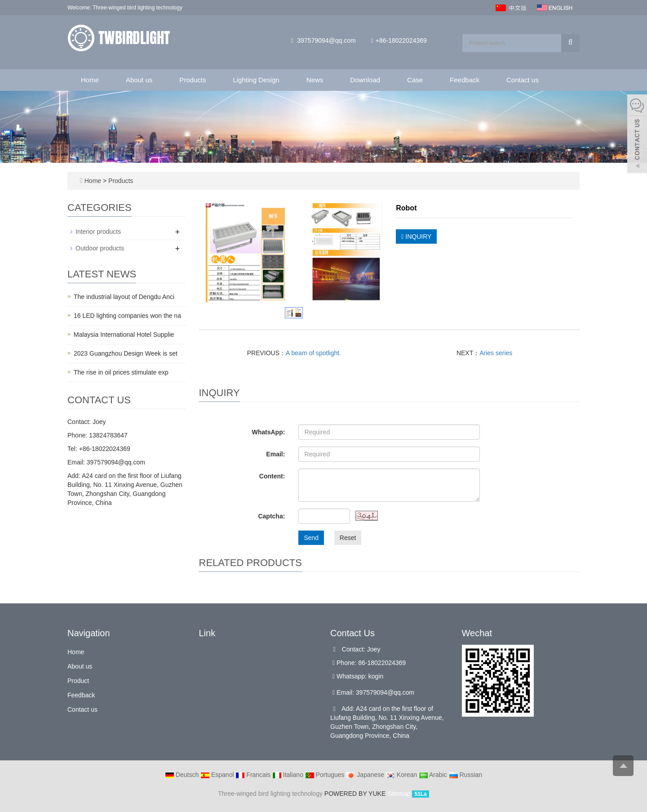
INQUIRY (416, 236)
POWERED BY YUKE (356, 794)
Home (90, 80)
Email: (275, 454)
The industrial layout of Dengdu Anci (124, 297)
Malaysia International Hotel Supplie (124, 335)
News (315, 80)
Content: (272, 476)
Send (311, 538)
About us (139, 80)
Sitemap (399, 794)
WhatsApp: (268, 432)
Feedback (465, 80)
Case (415, 80)
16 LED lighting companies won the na (127, 316)
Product (78, 681)
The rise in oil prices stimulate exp (121, 372)
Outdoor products (100, 248)
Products (193, 80)
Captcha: (271, 516)
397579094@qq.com (327, 40)
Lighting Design (256, 80)
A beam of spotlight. (313, 353)
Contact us (523, 80)
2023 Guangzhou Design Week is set (126, 353)
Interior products (98, 232)
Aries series (496, 353)
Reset (348, 538)
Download (365, 80)
